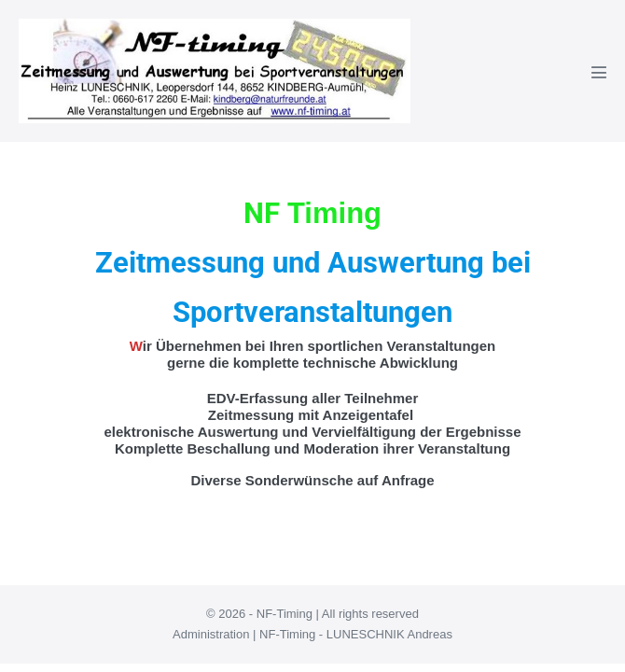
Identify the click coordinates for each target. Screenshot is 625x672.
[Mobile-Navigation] (599, 72)
